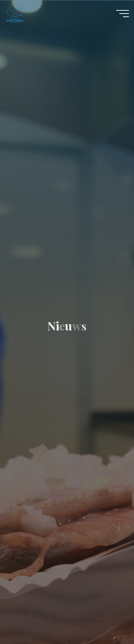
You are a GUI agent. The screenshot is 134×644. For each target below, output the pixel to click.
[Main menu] (123, 14)
